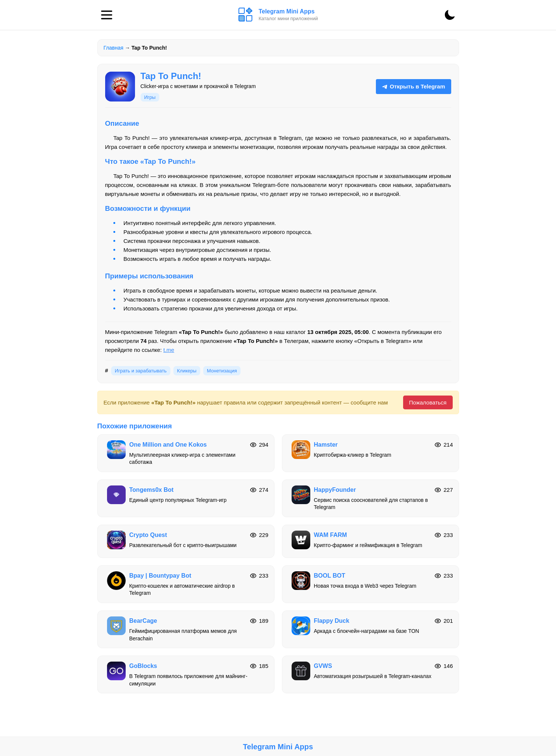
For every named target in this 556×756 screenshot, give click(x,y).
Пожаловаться (428, 402)
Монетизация (222, 371)
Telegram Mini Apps (278, 747)
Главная (114, 48)
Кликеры (187, 371)
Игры (150, 97)
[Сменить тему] (450, 15)
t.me (169, 350)
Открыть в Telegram (413, 86)
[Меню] (107, 15)
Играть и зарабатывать (141, 371)
